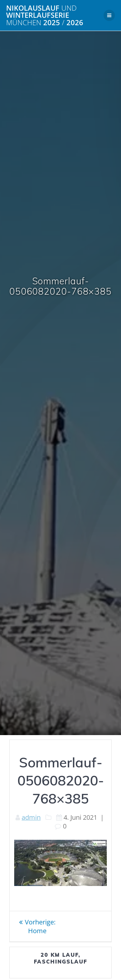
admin (31, 817)
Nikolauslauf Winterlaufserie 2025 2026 (45, 15)
